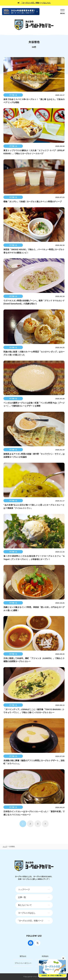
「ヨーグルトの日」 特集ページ (30, 921)
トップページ (24, 889)
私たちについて (25, 905)
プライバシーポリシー (23, 963)
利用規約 (45, 956)
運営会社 (23, 956)
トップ (5, 846)
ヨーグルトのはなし (27, 913)
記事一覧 (22, 897)
